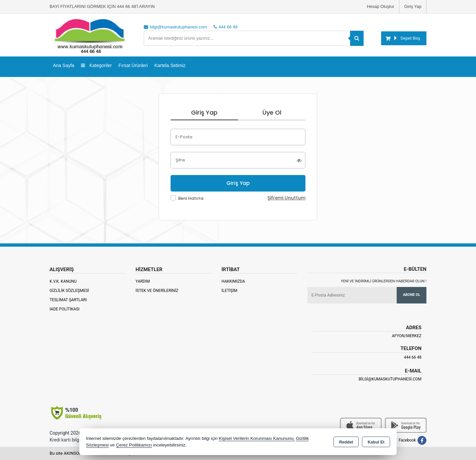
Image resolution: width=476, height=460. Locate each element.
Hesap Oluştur (381, 6)
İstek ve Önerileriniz (157, 291)
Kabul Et (376, 442)
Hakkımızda (233, 281)
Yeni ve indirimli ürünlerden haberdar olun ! (384, 281)
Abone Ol (412, 295)
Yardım (143, 281)
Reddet (346, 442)
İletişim (229, 291)
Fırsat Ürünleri (133, 65)
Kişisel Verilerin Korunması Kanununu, (257, 438)
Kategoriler (97, 65)
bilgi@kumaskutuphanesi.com (390, 379)
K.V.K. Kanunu (63, 281)
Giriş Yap (413, 6)
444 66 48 (413, 357)
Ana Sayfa (64, 65)
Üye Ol (272, 112)
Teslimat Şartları (68, 300)
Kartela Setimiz (170, 65)
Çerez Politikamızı (134, 445)
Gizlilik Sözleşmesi (69, 291)
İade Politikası (64, 309)
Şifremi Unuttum (286, 198)
